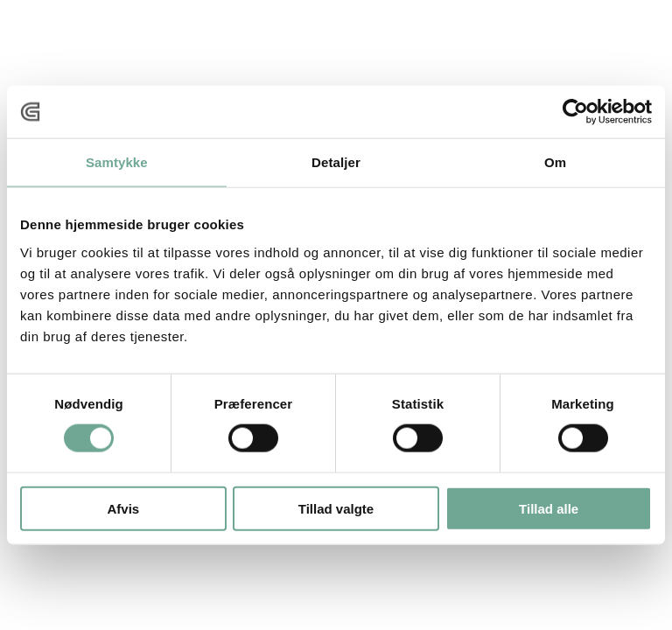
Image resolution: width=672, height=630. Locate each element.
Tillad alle (549, 508)
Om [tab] (555, 162)
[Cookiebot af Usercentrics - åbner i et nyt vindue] (575, 112)
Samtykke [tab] (117, 162)
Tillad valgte (336, 508)
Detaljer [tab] (336, 162)
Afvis (123, 508)
